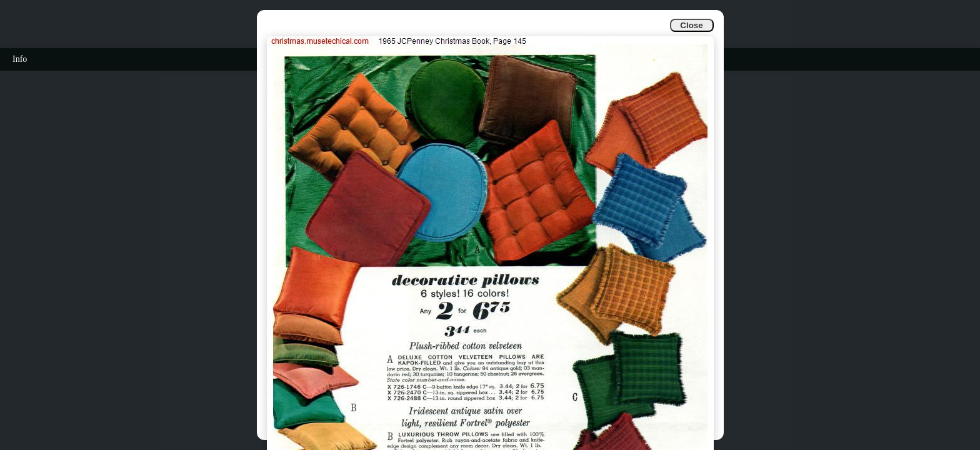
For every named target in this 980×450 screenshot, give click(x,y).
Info (20, 59)
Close (691, 25)
